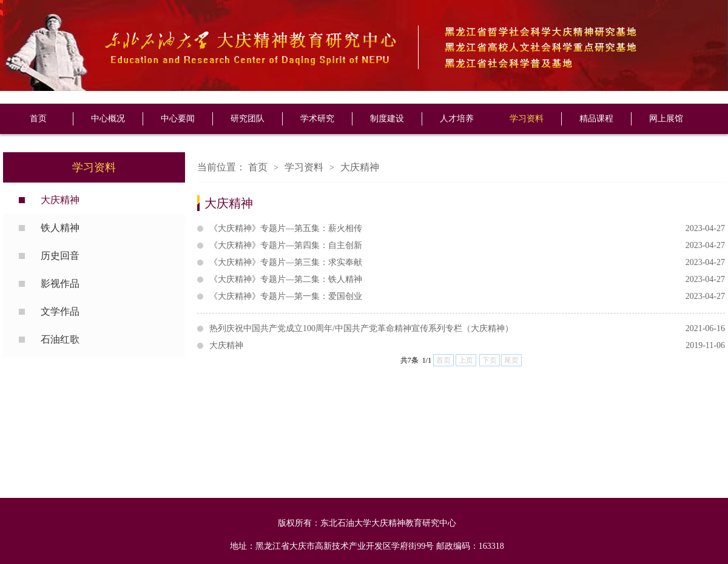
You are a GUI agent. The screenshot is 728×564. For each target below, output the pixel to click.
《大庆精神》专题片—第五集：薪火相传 (467, 229)
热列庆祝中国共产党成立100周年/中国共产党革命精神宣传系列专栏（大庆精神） (467, 329)
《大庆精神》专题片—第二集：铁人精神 (467, 280)
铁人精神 (60, 228)
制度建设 (387, 119)
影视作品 (60, 284)
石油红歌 (60, 339)
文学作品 (60, 311)
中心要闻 (178, 119)
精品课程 (596, 119)
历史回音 (60, 256)
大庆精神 (60, 200)
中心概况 (108, 119)
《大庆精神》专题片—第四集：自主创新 (467, 246)
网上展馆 (666, 119)
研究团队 (248, 119)
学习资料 (527, 119)
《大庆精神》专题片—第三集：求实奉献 (467, 263)
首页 (38, 119)
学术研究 (317, 119)
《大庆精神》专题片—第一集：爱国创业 (467, 297)
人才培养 (457, 119)
